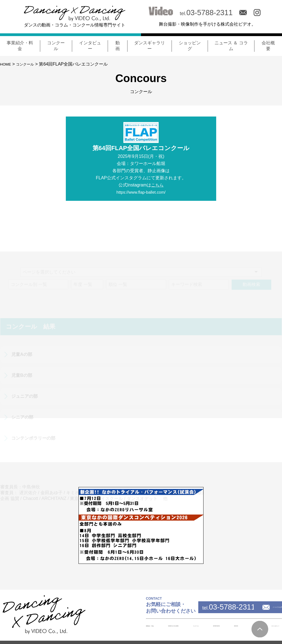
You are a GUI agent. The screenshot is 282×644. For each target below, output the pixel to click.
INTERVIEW (195, 626)
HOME (7, 64)
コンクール (29, 64)
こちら (158, 185)
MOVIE (218, 626)
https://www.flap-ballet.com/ (141, 192)
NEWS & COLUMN (136, 626)
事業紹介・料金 (101, 626)
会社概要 (239, 626)
